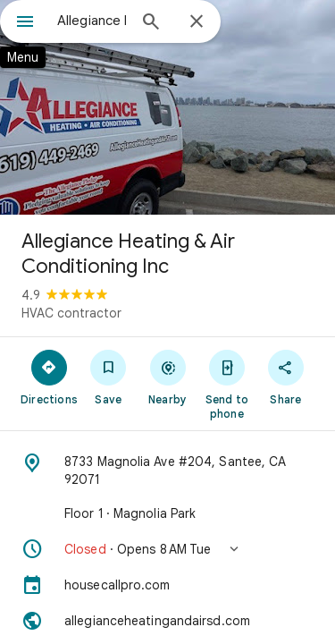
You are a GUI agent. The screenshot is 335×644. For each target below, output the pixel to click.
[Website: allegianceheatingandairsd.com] (167, 621)
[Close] (197, 22)
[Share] (286, 377)
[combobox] (92, 21)
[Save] (108, 377)
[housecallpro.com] (167, 585)
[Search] (151, 23)
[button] (167, 549)
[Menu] (25, 23)
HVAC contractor (71, 313)
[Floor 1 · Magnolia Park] (167, 513)
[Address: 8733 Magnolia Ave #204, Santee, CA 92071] (167, 470)
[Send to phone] (227, 384)
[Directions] (49, 377)
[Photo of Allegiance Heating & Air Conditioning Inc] (167, 107)
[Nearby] (167, 377)
